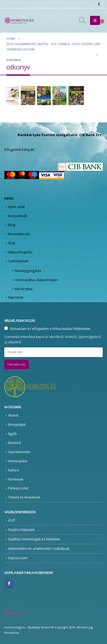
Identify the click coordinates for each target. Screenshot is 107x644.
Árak (12, 243)
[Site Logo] (19, 20)
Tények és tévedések (24, 497)
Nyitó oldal (16, 207)
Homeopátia (18, 461)
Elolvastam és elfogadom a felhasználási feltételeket (50, 329)
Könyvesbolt (18, 216)
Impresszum (18, 558)
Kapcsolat (16, 297)
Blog (12, 225)
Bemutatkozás (19, 234)
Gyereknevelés (19, 452)
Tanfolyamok (18, 261)
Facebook (9, 583)
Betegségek (17, 424)
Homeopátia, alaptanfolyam (36, 280)
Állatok (13, 415)
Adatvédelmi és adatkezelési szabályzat (39, 548)
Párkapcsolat (18, 488)
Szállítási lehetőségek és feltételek (34, 539)
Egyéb (13, 434)
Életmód (14, 443)
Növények (16, 479)
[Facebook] (99, 4)
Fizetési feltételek (21, 530)
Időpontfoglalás (20, 252)
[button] (82, 20)
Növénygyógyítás (28, 271)
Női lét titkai (24, 289)
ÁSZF (12, 520)
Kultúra (13, 470)
